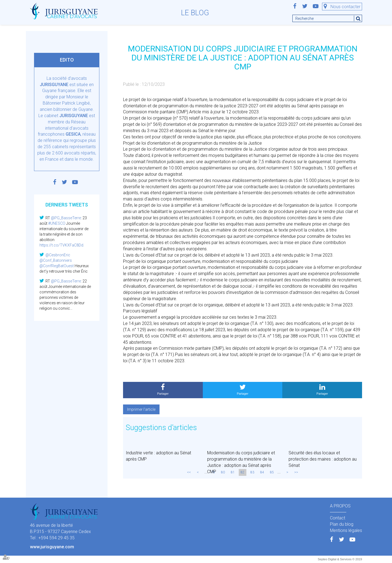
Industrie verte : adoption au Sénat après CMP (158, 456)
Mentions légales (346, 530)
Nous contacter (345, 7)
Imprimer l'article (141, 409)
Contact (338, 518)
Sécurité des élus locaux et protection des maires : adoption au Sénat (323, 459)
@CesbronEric (58, 255)
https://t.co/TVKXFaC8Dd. (62, 245)
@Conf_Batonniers (56, 260)
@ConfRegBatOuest (57, 266)
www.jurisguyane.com (52, 547)
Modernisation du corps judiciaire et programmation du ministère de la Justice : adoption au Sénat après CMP (241, 462)
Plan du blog (342, 524)
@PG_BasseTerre (66, 218)
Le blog (195, 13)
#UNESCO (57, 223)
